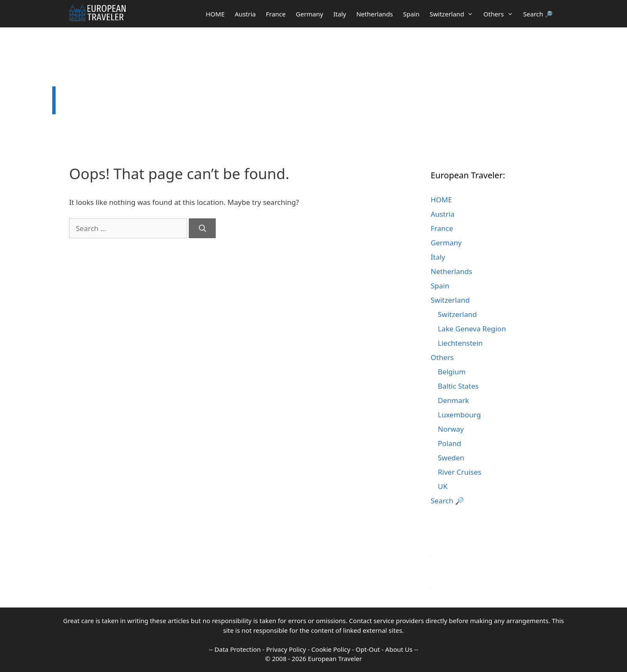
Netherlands (374, 14)
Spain (411, 14)
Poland (449, 443)
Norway (451, 429)
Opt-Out (368, 649)
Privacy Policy (286, 649)
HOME (215, 14)
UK (443, 486)
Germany (309, 14)
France (276, 14)
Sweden (451, 458)
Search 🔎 (538, 14)
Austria (245, 14)
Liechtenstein (460, 343)
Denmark (453, 400)
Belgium (452, 372)
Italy (340, 14)
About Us (399, 649)
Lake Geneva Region (472, 329)
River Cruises (460, 472)
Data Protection (238, 649)
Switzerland (454, 14)
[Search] (202, 228)
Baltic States (458, 386)
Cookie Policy (331, 649)
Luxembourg (459, 415)
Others (501, 14)
